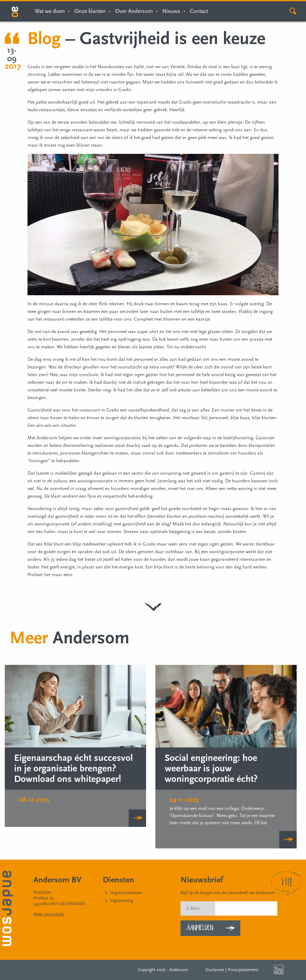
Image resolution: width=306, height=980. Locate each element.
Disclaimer (215, 970)
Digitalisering (122, 901)
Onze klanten (90, 11)
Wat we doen (50, 11)
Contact (199, 11)
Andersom (179, 970)
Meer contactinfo (49, 914)
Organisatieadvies (126, 893)
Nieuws (171, 11)
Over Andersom (134, 11)
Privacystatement (243, 970)
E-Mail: (193, 908)
